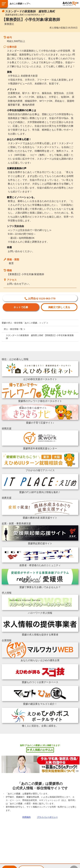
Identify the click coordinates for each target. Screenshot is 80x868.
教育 (11, 263)
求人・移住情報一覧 (13, 329)
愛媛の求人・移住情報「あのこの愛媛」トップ (24, 323)
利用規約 (27, 817)
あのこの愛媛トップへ (20, 4)
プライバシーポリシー (47, 817)
